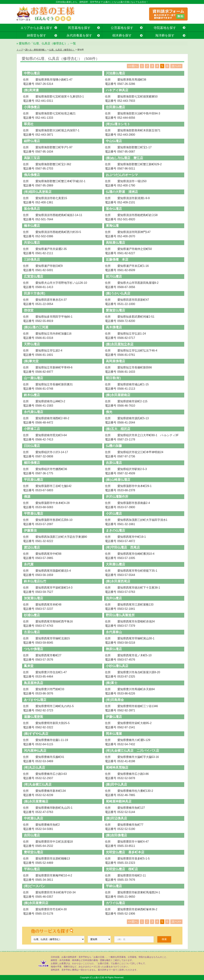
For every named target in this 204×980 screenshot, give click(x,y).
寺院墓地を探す (165, 28)
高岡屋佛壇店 (115, 361)
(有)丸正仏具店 (35, 768)
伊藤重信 (30, 530)
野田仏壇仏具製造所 (120, 615)
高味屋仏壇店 (115, 243)
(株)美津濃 (31, 90)
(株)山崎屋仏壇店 (118, 480)
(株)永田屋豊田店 (36, 903)
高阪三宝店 (32, 158)
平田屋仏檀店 (33, 480)
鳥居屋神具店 (33, 683)
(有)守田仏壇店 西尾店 (123, 547)
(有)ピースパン (35, 886)
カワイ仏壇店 (115, 903)
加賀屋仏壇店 (33, 598)
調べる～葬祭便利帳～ (36, 50)
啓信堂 (29, 310)
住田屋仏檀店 (115, 107)
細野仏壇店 (32, 141)
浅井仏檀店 (114, 598)
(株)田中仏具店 (117, 784)
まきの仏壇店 (115, 530)
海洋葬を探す (165, 35)
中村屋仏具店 (33, 818)
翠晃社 (29, 124)
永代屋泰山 (114, 632)
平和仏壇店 (32, 869)
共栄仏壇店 (32, 243)
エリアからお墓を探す (37, 28)
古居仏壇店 (32, 632)
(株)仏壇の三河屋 (36, 327)
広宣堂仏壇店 (33, 276)
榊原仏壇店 (114, 649)
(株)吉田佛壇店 (117, 835)
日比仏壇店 (32, 446)
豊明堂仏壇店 (33, 852)
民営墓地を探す (79, 28)
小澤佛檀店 (32, 107)
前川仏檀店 (114, 276)
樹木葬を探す (122, 35)
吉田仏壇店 (32, 835)
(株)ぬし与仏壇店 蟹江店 (125, 158)
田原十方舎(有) (35, 293)
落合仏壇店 (114, 209)
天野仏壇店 (32, 344)
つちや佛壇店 (33, 649)
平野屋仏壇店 (33, 514)
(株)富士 (112, 683)
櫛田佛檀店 (32, 463)
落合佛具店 (32, 209)
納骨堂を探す (37, 35)
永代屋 (29, 564)
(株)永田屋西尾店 (118, 581)
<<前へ (133, 66)
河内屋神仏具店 (35, 751)
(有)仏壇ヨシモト (118, 124)
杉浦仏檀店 (32, 615)
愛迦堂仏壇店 (115, 310)
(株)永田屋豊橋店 (36, 801)
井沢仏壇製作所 (117, 497)
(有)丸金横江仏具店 (38, 784)
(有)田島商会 (115, 700)
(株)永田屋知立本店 (120, 344)
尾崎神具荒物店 (117, 768)
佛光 (109, 412)
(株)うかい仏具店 (118, 293)
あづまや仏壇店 (35, 700)
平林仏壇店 (114, 886)
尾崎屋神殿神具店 (119, 801)
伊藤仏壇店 (114, 717)
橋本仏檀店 (32, 226)
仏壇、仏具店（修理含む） (62, 50)
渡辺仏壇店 (32, 547)
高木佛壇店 (114, 327)
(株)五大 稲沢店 (118, 429)
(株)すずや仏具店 (36, 734)
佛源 (27, 497)
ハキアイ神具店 (117, 90)
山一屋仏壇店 (33, 378)
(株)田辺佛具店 (117, 818)
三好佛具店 (32, 260)
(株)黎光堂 (31, 361)
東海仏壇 (112, 226)
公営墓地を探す (122, 28)
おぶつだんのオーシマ (122, 175)
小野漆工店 (32, 429)
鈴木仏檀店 (32, 395)
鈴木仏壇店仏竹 (35, 581)
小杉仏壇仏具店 (117, 666)
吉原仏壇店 (114, 463)
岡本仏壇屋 (114, 734)
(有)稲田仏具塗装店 (38, 192)
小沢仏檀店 (114, 514)
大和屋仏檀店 (115, 564)
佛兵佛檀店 (32, 175)
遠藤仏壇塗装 (33, 717)
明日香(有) (113, 378)
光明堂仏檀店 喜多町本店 (125, 852)
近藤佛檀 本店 (117, 260)
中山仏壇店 (114, 141)
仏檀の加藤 (114, 446)
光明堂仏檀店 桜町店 (122, 869)
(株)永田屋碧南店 (118, 395)
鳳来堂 (29, 666)
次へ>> (176, 66)
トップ (20, 50)
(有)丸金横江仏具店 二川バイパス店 (133, 751)
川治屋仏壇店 (115, 73)
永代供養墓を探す (79, 35)
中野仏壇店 (32, 73)
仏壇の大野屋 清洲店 (122, 192)
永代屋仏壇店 (33, 412)
